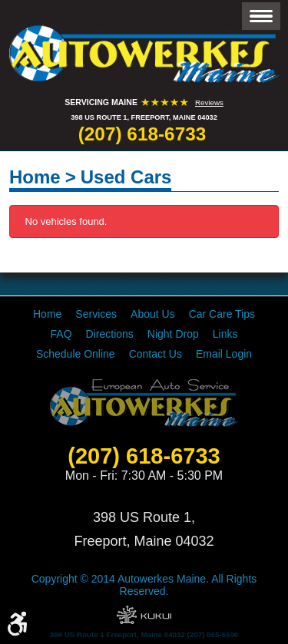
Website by (144, 615)
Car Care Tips (222, 314)
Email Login (224, 354)
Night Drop (173, 334)
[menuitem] (47, 314)
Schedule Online (76, 354)
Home (35, 177)
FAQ (61, 334)
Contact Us (156, 354)
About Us (153, 314)
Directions (110, 334)
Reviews (209, 102)
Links (225, 334)
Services (96, 314)
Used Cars (126, 177)
